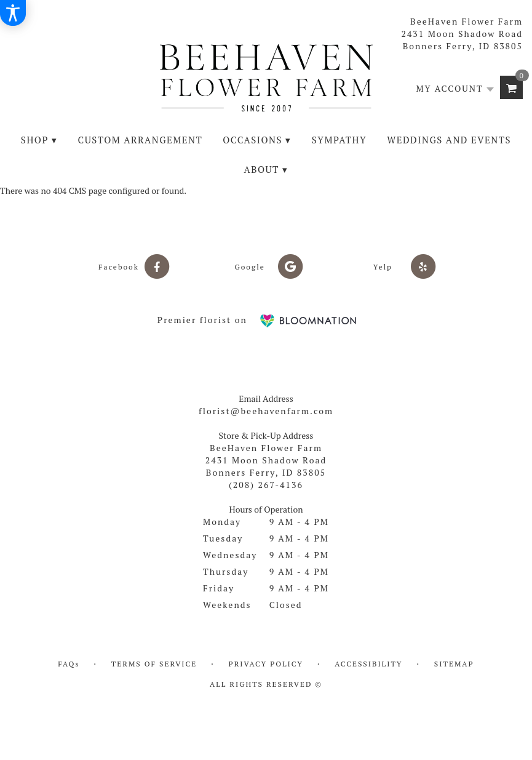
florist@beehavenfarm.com (266, 411)
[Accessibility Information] (13, 13)
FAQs (69, 664)
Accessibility (368, 664)
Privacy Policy (266, 664)
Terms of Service (154, 664)
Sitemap (454, 664)
